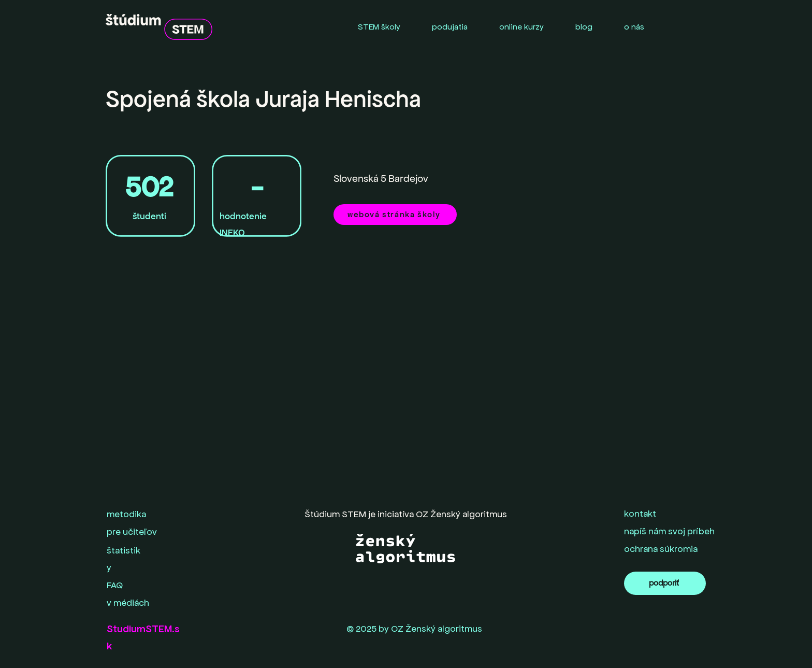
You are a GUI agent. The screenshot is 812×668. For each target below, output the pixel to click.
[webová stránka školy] (395, 215)
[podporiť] (665, 583)
